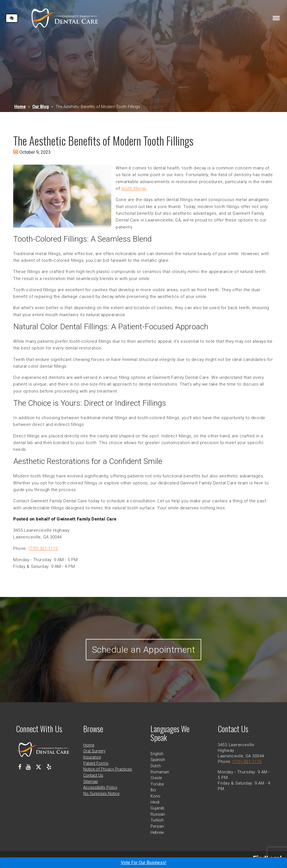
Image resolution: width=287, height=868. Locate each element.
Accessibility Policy (100, 788)
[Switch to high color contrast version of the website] (12, 18)
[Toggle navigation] (276, 18)
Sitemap (91, 782)
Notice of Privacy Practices (108, 769)
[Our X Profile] (39, 767)
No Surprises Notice (101, 794)
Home (20, 107)
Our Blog (40, 107)
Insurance (92, 757)
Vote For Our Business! (144, 863)
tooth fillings (134, 188)
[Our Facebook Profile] (20, 767)
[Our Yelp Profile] (49, 767)
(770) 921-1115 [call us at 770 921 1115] (43, 549)
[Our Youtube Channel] (28, 767)
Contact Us (93, 775)
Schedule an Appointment (144, 650)
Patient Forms (96, 763)
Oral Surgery (94, 751)
